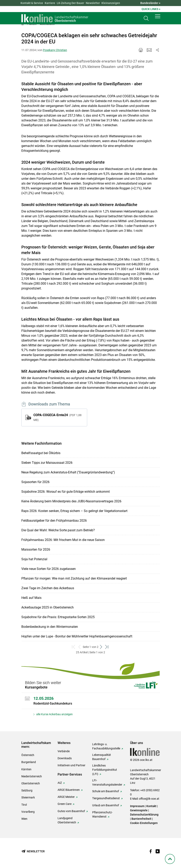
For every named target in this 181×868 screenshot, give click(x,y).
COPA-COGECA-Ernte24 (57, 417)
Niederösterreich (32, 776)
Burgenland (29, 762)
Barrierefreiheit (141, 819)
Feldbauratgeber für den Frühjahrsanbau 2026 (54, 521)
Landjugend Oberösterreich (67, 820)
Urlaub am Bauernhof (106, 805)
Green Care (65, 804)
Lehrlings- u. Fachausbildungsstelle (106, 746)
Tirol (24, 805)
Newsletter (93, 3)
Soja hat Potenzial (34, 559)
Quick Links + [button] (151, 9)
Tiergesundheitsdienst (106, 798)
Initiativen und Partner (71, 765)
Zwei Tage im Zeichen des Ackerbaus (48, 588)
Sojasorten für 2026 (35, 482)
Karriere (50, 3)
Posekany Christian (55, 50)
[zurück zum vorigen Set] (80, 647)
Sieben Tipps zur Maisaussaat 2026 (47, 463)
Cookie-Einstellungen (144, 823)
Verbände (64, 751)
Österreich (28, 755)
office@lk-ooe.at (149, 799)
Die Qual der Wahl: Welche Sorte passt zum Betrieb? (58, 530)
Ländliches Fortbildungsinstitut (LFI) (105, 770)
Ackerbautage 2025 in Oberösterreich (48, 607)
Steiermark (28, 797)
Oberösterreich (31, 783)
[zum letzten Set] (107, 647)
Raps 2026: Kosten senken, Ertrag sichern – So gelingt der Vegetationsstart (74, 511)
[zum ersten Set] (74, 647)
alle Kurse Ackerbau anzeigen (54, 714)
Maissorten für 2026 (36, 549)
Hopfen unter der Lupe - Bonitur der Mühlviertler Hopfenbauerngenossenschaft (77, 636)
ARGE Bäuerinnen (69, 790)
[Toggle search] (146, 19)
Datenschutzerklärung (144, 815)
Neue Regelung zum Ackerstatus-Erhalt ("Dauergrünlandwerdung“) (68, 472)
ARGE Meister (66, 797)
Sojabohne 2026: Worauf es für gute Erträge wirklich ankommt (66, 492)
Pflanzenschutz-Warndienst (102, 814)
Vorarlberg (28, 812)
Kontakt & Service (32, 3)
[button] (158, 18)
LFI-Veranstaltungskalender (107, 782)
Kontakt (151, 806)
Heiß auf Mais (31, 598)
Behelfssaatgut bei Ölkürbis (41, 453)
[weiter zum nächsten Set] (101, 647)
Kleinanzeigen (111, 3)
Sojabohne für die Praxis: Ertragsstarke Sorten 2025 (58, 617)
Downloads (65, 758)
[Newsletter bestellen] (33, 851)
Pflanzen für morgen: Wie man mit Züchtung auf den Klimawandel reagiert (74, 578)
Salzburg (27, 790)
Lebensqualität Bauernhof (102, 757)
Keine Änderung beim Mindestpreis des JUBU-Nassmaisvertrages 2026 (71, 501)
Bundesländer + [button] (150, 3)
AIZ (60, 783)
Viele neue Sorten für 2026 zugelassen (49, 569)
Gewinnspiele (139, 810)
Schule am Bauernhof (106, 791)
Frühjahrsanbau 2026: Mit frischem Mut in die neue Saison (63, 540)
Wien (24, 819)
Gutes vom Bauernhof (71, 811)
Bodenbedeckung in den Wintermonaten (50, 627)
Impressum (137, 806)
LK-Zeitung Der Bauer (70, 3)
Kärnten (26, 769)
